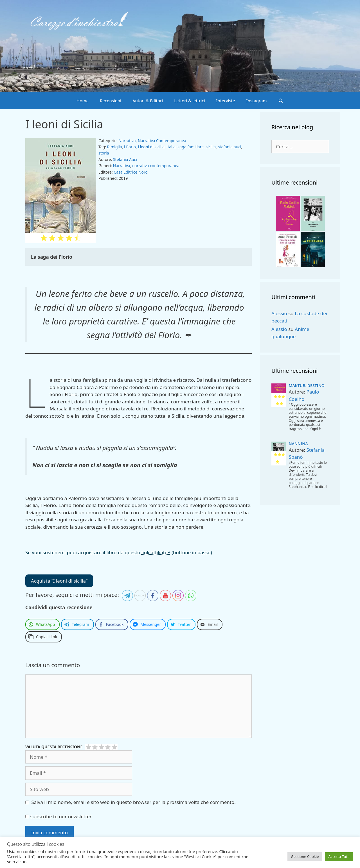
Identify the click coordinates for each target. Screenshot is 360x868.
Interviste (226, 101)
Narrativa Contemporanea (162, 141)
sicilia (211, 147)
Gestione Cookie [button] (305, 856)
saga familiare (191, 147)
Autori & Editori (148, 101)
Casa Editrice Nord (131, 172)
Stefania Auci (125, 159)
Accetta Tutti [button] (339, 856)
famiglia (115, 147)
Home (83, 101)
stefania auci (230, 147)
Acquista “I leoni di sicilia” (59, 581)
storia (104, 153)
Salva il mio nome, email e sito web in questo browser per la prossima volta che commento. (134, 802)
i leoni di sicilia (151, 147)
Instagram (257, 101)
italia (171, 147)
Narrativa (127, 141)
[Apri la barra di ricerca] (281, 101)
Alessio (279, 313)
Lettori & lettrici (189, 101)
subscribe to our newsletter (58, 816)
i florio (130, 147)
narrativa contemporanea (156, 166)
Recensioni (111, 101)
